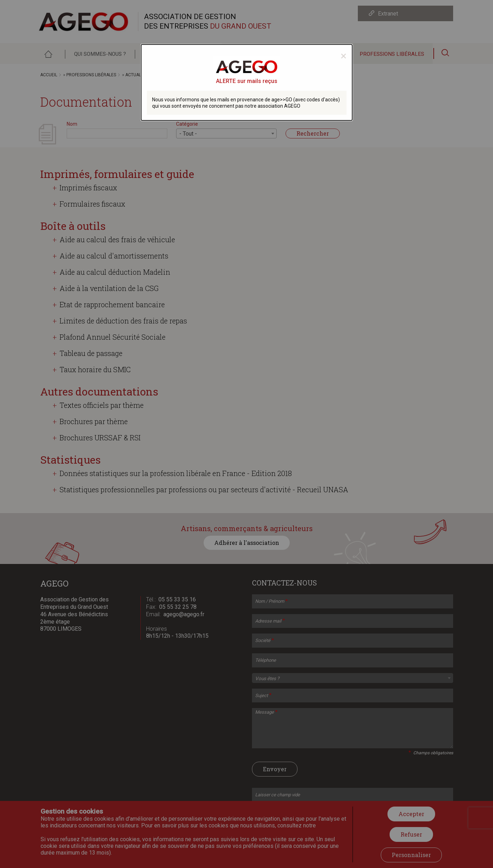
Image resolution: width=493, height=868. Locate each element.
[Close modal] (344, 56)
